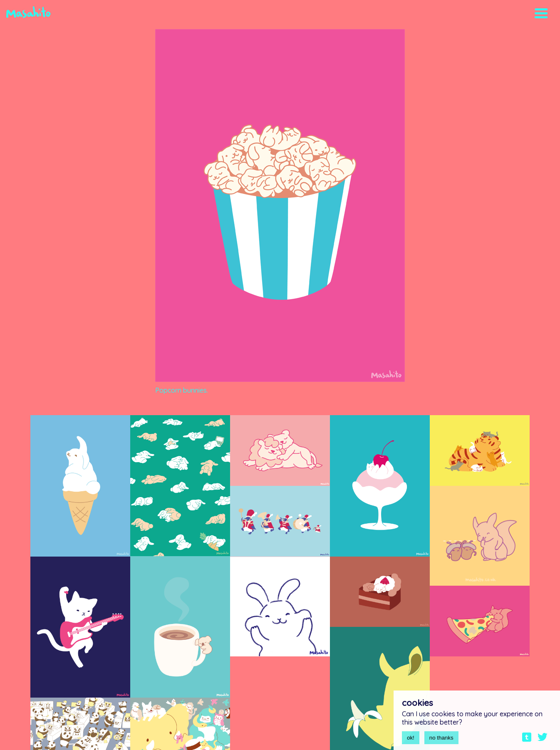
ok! (411, 741)
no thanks (441, 741)
